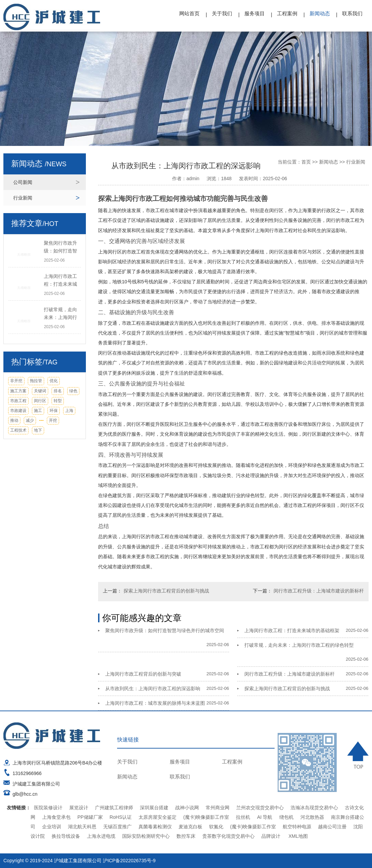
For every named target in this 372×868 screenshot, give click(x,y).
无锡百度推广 (117, 827)
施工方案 (18, 391)
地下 (38, 430)
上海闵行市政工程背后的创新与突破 (143, 674)
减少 (30, 420)
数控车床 (186, 836)
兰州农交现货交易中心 (260, 808)
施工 (38, 411)
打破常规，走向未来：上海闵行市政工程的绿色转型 (299, 645)
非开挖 (16, 381)
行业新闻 (23, 198)
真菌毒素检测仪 (155, 827)
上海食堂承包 (56, 817)
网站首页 (189, 13)
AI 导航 (265, 817)
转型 (58, 401)
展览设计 (79, 808)
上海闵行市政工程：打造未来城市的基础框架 (292, 630)
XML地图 (298, 836)
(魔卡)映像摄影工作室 (206, 817)
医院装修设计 (48, 808)
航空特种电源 (297, 827)
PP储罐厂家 (90, 817)
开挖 (53, 420)
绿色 (73, 391)
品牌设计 (271, 836)
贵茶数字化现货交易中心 (228, 836)
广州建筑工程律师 (114, 808)
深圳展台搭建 (154, 808)
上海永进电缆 (101, 836)
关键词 (40, 391)
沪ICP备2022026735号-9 (129, 861)
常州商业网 (218, 808)
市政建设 (18, 411)
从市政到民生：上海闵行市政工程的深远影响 (153, 688)
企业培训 (52, 827)
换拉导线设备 (66, 836)
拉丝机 (243, 817)
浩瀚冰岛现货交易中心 (314, 808)
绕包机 (286, 817)
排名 (58, 391)
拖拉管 (36, 381)
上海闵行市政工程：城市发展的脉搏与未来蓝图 (155, 703)
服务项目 (255, 13)
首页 (306, 162)
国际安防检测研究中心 (146, 836)
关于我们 (222, 13)
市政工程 (18, 401)
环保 (54, 411)
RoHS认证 (121, 817)
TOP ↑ (358, 755)
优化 (54, 381)
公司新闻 (23, 182)
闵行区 (40, 401)
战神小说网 (187, 808)
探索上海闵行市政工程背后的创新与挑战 (166, 591)
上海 (69, 411)
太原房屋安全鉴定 (157, 817)
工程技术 (18, 430)
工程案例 (287, 13)
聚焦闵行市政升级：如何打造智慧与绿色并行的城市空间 (165, 630)
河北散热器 (312, 817)
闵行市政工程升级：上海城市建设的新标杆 (319, 591)
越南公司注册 (332, 827)
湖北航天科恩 (82, 827)
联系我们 (352, 13)
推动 (14, 420)
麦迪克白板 (190, 827)
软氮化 (216, 827)
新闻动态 (320, 13)
